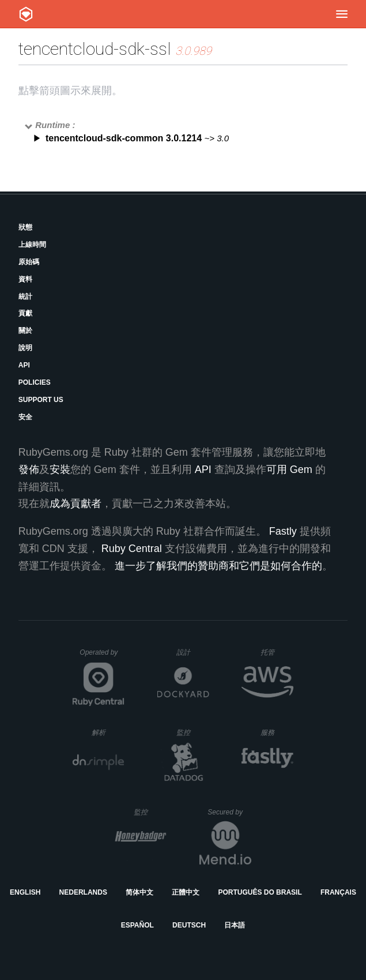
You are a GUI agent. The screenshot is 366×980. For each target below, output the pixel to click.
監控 (193, 732)
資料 (25, 279)
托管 (275, 652)
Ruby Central (132, 549)
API (24, 365)
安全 (25, 417)
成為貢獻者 (76, 504)
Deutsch (189, 925)
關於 (25, 331)
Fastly (283, 531)
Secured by (229, 812)
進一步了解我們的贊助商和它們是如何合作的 (218, 566)
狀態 (25, 227)
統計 (25, 296)
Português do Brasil (260, 892)
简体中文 (139, 892)
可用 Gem (289, 470)
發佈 (29, 470)
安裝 (60, 470)
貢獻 (25, 313)
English (25, 892)
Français (338, 892)
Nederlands (83, 892)
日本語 (235, 925)
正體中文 (186, 892)
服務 (277, 732)
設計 (193, 652)
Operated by (102, 656)
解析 (108, 732)
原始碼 (29, 262)
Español (137, 925)
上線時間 (32, 245)
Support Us (41, 400)
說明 (25, 348)
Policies (35, 382)
